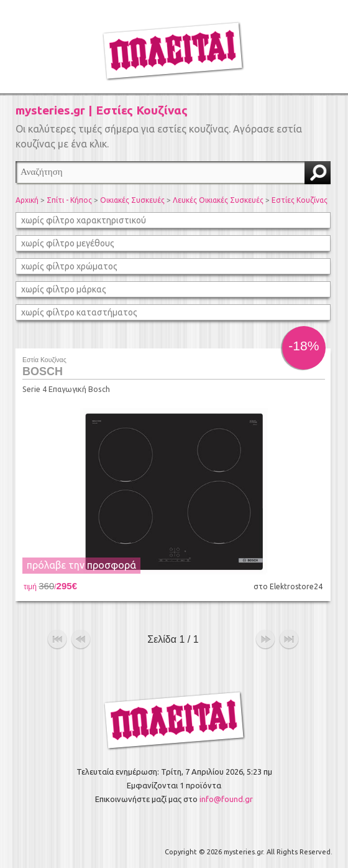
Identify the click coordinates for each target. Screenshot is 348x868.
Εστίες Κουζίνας (300, 200)
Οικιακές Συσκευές (132, 200)
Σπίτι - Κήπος (69, 200)
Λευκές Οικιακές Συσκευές (218, 200)
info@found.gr (226, 799)
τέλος (289, 640)
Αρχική (27, 200)
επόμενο (265, 640)
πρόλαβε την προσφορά (81, 565)
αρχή (57, 640)
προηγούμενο (81, 640)
